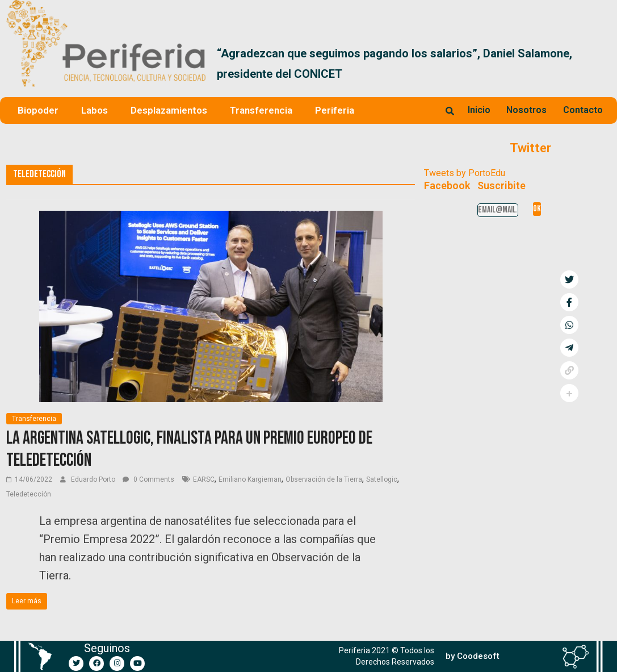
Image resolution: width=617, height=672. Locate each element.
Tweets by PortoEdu (465, 173)
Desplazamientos (169, 110)
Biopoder (38, 110)
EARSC (204, 479)
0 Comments (148, 479)
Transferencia (261, 110)
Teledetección (29, 494)
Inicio (479, 110)
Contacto (583, 110)
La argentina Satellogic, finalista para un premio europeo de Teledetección (189, 449)
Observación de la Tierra (324, 479)
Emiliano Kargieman (250, 479)
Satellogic (382, 479)
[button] (597, 64)
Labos (95, 110)
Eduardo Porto (94, 479)
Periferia (335, 110)
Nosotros (526, 110)
